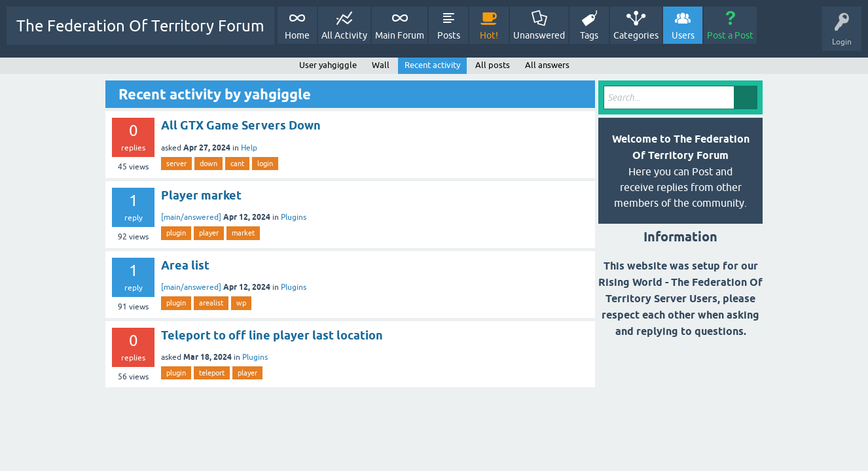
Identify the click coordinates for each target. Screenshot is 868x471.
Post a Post (730, 35)
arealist (211, 303)
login (265, 164)
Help (249, 148)
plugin (176, 233)
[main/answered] (191, 217)
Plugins (294, 217)
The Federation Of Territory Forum (140, 26)
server (176, 164)
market (243, 233)
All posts (493, 65)
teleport (212, 373)
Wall (381, 65)
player (209, 233)
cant (237, 164)
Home (297, 35)
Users (683, 35)
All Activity (344, 35)
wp (241, 303)
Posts (449, 35)
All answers (547, 65)
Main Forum (400, 35)
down (208, 164)
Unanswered (539, 35)
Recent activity (432, 65)
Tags (589, 35)
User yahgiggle (328, 65)
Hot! (489, 35)
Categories (636, 35)
